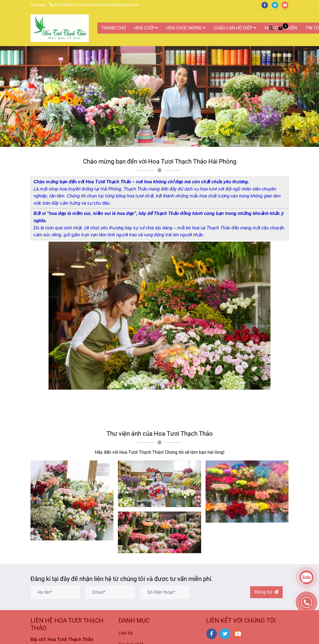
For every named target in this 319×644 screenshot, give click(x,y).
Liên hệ (126, 633)
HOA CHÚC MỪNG (186, 28)
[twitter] (277, 5)
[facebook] (266, 5)
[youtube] (287, 5)
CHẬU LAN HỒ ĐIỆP (235, 28)
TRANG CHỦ (114, 28)
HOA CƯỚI (146, 28)
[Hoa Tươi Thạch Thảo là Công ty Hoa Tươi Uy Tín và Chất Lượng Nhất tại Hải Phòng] (60, 28)
